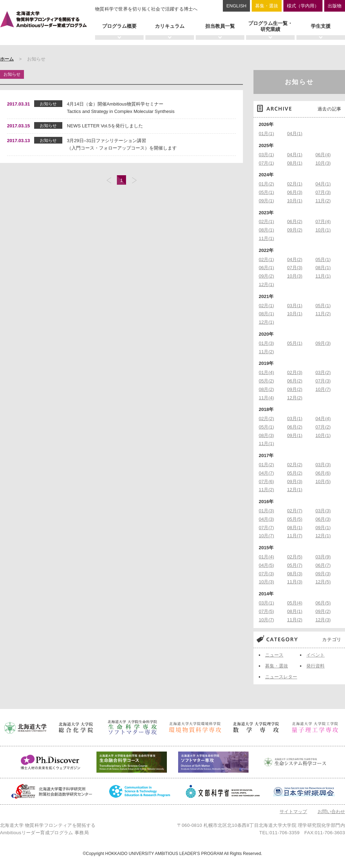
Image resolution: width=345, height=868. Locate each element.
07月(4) (323, 221)
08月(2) (266, 389)
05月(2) (266, 381)
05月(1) (266, 192)
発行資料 (315, 666)
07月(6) (266, 481)
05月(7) (295, 565)
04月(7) (266, 473)
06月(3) (295, 192)
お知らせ (299, 82)
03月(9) (323, 557)
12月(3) (323, 620)
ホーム (7, 59)
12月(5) (323, 582)
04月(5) (266, 565)
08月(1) (295, 163)
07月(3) (323, 192)
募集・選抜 (267, 6)
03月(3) (323, 465)
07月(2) (323, 427)
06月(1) (266, 268)
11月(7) (295, 536)
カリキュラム (170, 26)
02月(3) (295, 372)
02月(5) (295, 557)
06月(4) (323, 155)
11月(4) (266, 398)
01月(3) (266, 343)
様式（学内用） (303, 6)
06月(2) (295, 221)
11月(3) (295, 582)
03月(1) (266, 155)
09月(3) (323, 343)
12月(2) (295, 398)
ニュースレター (281, 677)
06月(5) (323, 603)
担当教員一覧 (220, 26)
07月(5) (266, 611)
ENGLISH (236, 6)
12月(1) (266, 284)
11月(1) (266, 238)
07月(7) (266, 528)
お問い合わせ (331, 812)
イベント (315, 655)
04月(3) (266, 519)
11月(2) (323, 201)
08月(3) (266, 435)
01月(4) (266, 372)
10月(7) (323, 389)
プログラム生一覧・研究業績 (270, 26)
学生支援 (321, 26)
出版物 (335, 6)
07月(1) (266, 163)
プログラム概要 (119, 26)
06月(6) (323, 473)
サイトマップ (293, 812)
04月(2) (295, 259)
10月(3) (323, 163)
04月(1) (295, 134)
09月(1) (266, 201)
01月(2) (266, 184)
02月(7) (295, 511)
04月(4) (323, 419)
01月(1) (266, 134)
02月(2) (266, 419)
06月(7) (323, 565)
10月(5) (323, 481)
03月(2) (323, 372)
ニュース (274, 655)
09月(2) (295, 230)
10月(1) (295, 201)
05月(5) (295, 519)
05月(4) (295, 603)
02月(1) (295, 184)
